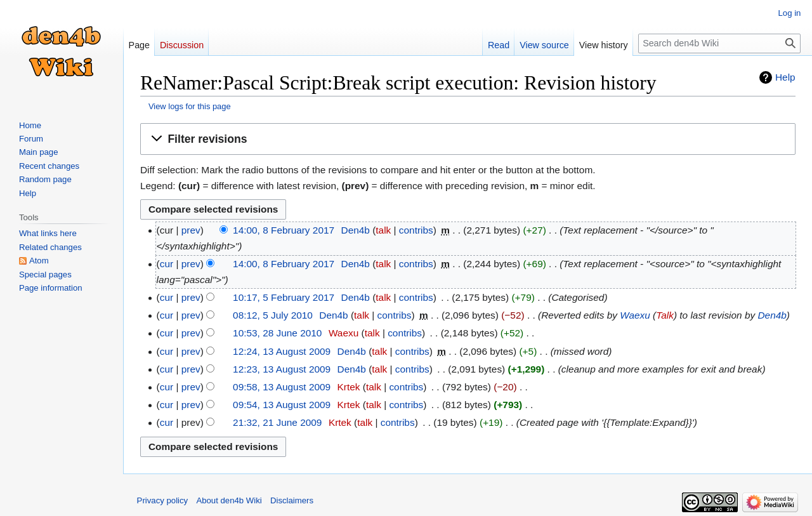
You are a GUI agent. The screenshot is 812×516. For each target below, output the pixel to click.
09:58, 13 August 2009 (282, 387)
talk (383, 230)
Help (785, 77)
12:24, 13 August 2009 (282, 351)
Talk (665, 315)
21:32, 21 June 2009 (277, 422)
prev (191, 230)
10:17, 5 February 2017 (284, 297)
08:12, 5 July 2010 (273, 315)
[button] (468, 139)
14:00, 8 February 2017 (284, 230)
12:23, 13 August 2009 (282, 369)
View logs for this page (190, 106)
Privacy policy (163, 500)
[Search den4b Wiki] (719, 43)
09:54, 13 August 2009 (282, 405)
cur (167, 264)
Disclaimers (292, 500)
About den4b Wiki (229, 500)
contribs (416, 230)
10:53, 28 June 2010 (277, 333)
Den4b (772, 315)
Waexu (635, 315)
